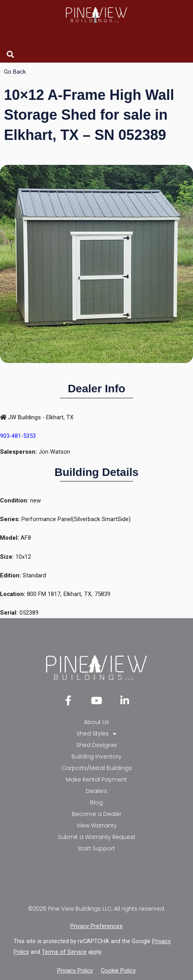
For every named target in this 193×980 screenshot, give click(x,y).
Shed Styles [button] (96, 734)
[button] (11, 54)
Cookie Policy (118, 970)
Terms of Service (64, 952)
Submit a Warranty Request (97, 837)
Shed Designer (97, 745)
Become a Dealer (97, 814)
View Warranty (97, 825)
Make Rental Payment (96, 779)
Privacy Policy (75, 970)
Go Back (15, 72)
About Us (96, 722)
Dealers (96, 791)
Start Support (96, 848)
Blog (96, 802)
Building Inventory (96, 756)
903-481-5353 (18, 436)
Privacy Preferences (96, 926)
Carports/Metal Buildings (97, 768)
